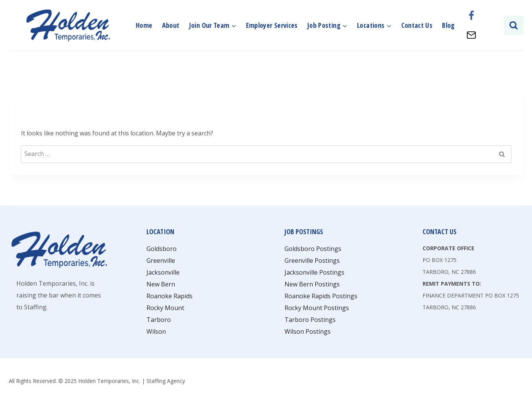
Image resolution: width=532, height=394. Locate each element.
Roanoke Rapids (170, 296)
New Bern (161, 284)
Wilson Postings (308, 331)
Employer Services (272, 25)
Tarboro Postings (310, 320)
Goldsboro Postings (313, 249)
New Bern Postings (312, 284)
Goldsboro (162, 249)
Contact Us (417, 25)
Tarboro (159, 320)
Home (144, 25)
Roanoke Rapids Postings (321, 296)
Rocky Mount (165, 308)
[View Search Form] (514, 25)
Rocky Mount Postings (317, 308)
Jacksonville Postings (314, 272)
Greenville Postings (312, 261)
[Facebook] (471, 16)
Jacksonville (163, 272)
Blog (448, 25)
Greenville (161, 261)
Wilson (156, 331)
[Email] (471, 35)
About (171, 25)
